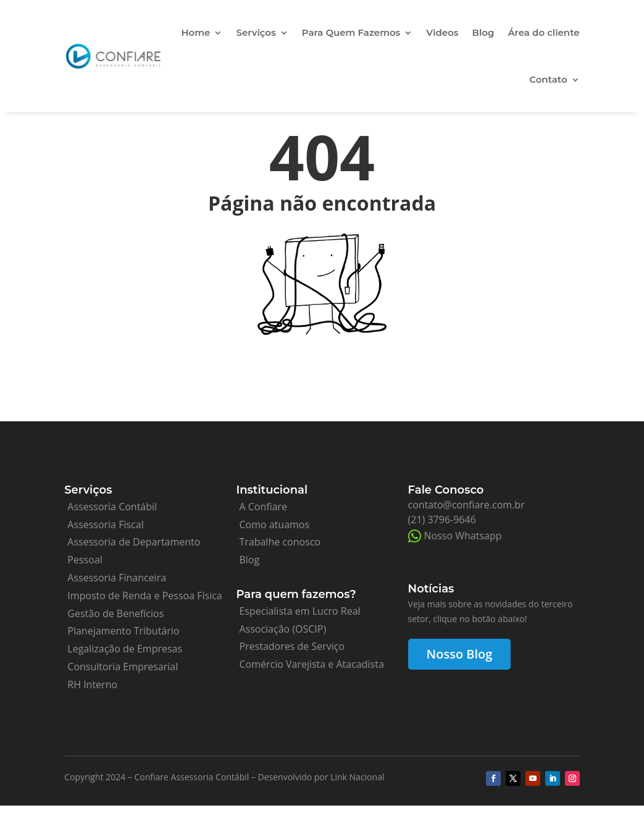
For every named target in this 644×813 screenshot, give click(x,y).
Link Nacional (357, 777)
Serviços (256, 32)
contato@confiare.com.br (466, 505)
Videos (442, 32)
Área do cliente (543, 32)
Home (195, 32)
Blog (483, 32)
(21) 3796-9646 (442, 520)
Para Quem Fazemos (351, 32)
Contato (548, 79)
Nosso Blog (460, 654)
